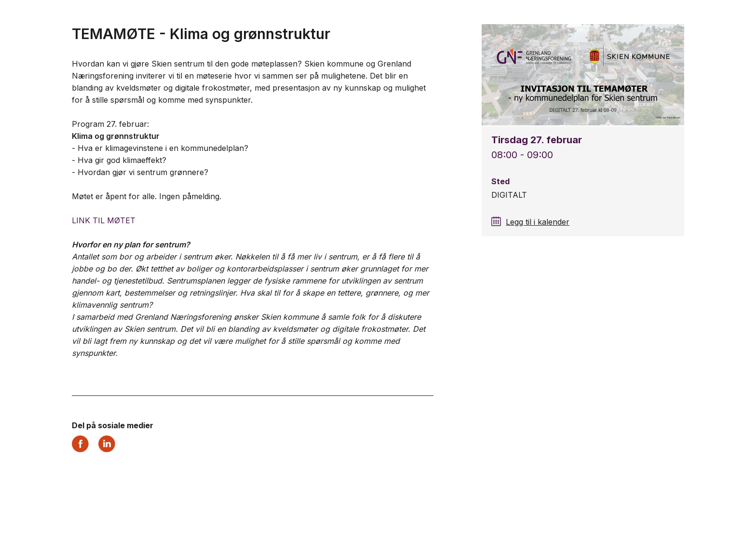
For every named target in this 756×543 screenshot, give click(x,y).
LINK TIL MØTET (104, 220)
